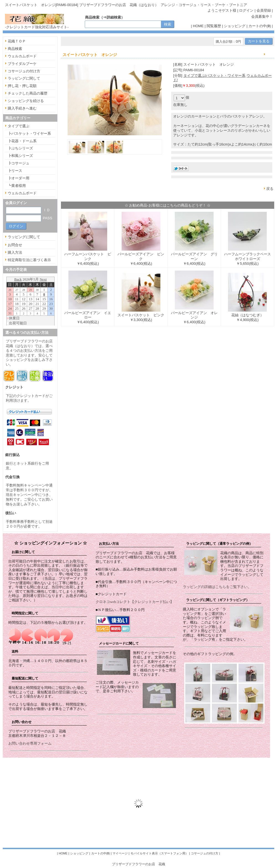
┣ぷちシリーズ (20, 148)
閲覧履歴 (214, 26)
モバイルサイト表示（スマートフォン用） (159, 853)
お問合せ (15, 245)
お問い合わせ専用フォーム (30, 743)
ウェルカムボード (22, 56)
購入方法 (15, 252)
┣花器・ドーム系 (22, 141)
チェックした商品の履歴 (28, 93)
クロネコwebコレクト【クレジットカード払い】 (135, 602)
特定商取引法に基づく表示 (29, 260)
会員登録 (264, 10)
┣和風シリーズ (20, 156)
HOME (198, 26)
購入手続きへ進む (22, 108)
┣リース (15, 171)
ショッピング (235, 26)
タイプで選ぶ (19, 126)
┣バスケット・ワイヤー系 (29, 133)
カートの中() (260, 26)
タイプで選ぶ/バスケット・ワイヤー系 (215, 76)
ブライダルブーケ (22, 64)
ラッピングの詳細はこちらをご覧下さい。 (217, 587)
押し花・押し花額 (22, 86)
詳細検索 (114, 17)
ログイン (246, 10)
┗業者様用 (17, 186)
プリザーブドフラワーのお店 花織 (138, 864)
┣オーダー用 (19, 178)
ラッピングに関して (24, 78)
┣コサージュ (19, 163)
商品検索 (15, 49)
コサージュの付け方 (24, 71)
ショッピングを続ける (26, 101)
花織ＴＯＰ (17, 41)
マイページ (120, 853)
